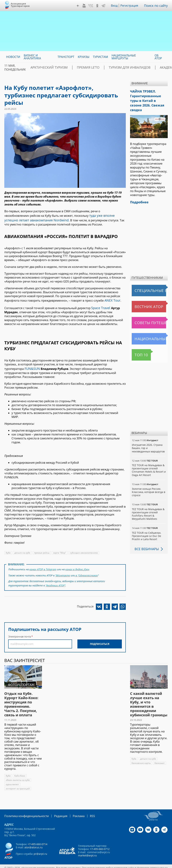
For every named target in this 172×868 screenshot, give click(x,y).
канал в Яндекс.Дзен (77, 565)
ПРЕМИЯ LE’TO (85, 68)
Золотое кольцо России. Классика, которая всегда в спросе (148, 484)
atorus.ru (78, 865)
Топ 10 (137, 347)
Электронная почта (20, 631)
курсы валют (12, 779)
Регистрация (132, 6)
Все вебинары (145, 541)
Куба (8, 549)
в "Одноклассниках (86, 571)
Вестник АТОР (142, 298)
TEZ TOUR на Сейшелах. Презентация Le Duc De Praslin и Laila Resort (146, 528)
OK (100, 6)
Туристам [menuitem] (101, 57)
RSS (84, 810)
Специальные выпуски (148, 282)
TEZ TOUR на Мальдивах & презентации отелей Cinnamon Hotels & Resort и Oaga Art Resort (148, 462)
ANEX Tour (112, 299)
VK (93, 6)
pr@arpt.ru (40, 848)
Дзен (80, 6)
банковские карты (141, 757)
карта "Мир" (59, 549)
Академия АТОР (156, 68)
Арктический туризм (53, 68)
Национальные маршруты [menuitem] (124, 57)
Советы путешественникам (150, 314)
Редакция (55, 810)
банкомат (159, 757)
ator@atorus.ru (33, 841)
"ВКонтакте (63, 571)
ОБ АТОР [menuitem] (158, 57)
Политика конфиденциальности (24, 810)
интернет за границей (17, 783)
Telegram (106, 6)
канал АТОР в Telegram (43, 565)
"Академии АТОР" (55, 580)
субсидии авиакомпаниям (83, 549)
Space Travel (100, 305)
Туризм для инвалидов (120, 68)
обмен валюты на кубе (18, 774)
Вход (117, 6)
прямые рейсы (42, 549)
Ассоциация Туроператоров (20, 5)
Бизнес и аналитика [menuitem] (32, 57)
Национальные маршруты (150, 331)
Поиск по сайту (157, 6)
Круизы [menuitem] (83, 57)
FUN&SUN (31, 365)
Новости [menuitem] (13, 57)
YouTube (87, 6)
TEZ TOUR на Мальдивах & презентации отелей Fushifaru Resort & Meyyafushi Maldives (148, 506)
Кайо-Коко (20, 770)
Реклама (71, 810)
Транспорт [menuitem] (66, 57)
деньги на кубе (22, 549)
